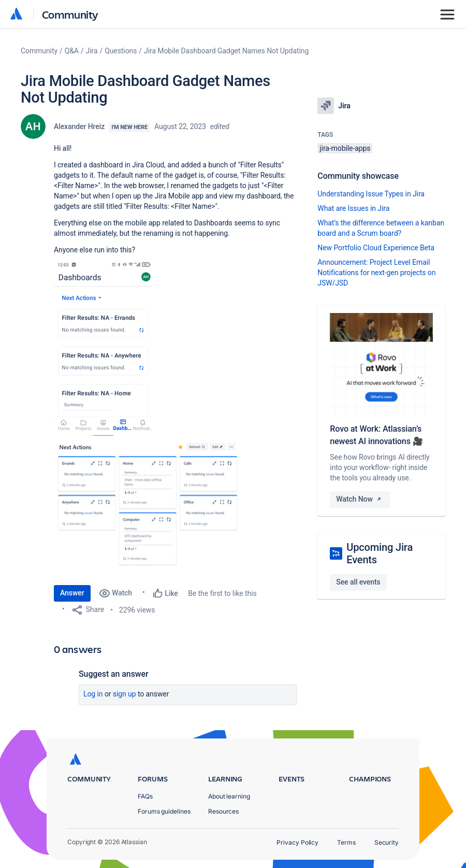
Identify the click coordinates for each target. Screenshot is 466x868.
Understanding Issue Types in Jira (371, 194)
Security (387, 842)
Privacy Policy (297, 842)
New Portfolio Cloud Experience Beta (376, 248)
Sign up (125, 694)
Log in (93, 694)
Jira (92, 51)
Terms (346, 842)
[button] (103, 349)
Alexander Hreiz (79, 126)
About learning (229, 796)
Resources (223, 811)
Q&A (72, 51)
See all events (358, 582)
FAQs (145, 796)
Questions (121, 51)
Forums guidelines (164, 811)
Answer (72, 593)
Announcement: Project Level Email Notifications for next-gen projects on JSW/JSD (376, 273)
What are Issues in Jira (353, 208)
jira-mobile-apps (345, 148)
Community (70, 14)
